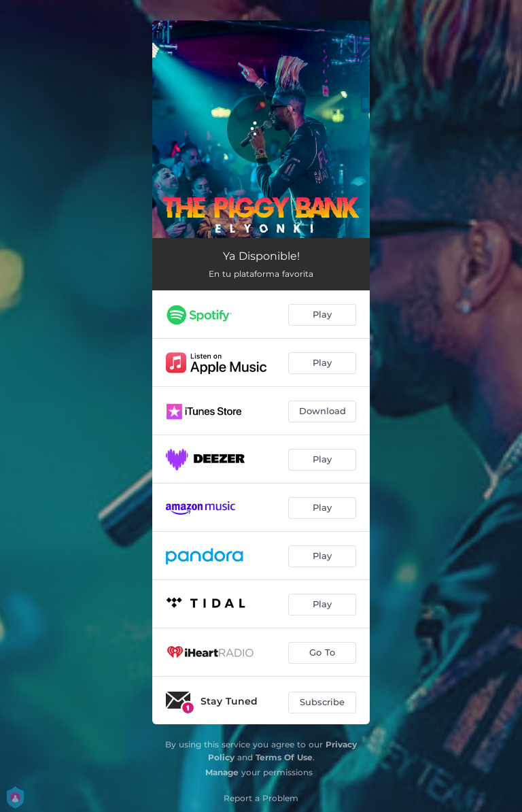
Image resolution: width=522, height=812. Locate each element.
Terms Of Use (284, 757)
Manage (222, 772)
